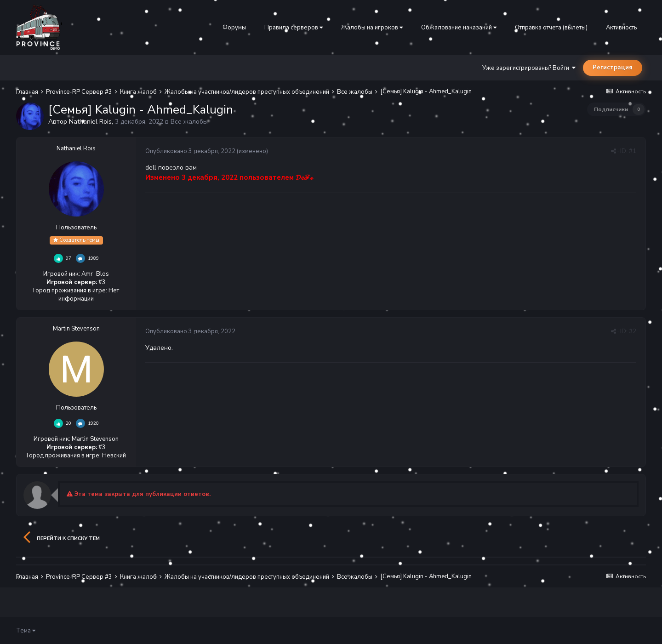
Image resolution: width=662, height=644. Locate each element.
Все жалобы (189, 122)
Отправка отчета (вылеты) (551, 28)
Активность (621, 28)
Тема (26, 631)
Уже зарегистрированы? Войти (529, 68)
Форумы (234, 28)
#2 (633, 331)
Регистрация (613, 68)
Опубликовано (190, 151)
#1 (633, 151)
